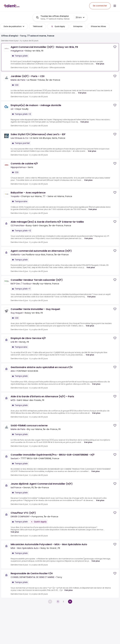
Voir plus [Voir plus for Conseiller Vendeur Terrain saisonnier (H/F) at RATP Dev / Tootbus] (91, 297)
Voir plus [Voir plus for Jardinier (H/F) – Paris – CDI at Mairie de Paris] (82, 93)
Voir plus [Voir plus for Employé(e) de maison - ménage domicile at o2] (85, 122)
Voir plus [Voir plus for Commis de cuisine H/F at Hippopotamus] (88, 180)
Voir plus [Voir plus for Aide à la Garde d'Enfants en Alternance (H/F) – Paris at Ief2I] (96, 413)
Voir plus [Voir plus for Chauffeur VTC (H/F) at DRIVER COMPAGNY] (15, 532)
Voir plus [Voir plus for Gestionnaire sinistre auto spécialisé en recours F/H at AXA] (96, 384)
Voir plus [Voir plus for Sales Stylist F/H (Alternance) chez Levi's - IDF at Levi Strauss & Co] (92, 151)
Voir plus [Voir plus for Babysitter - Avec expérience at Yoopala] (93, 209)
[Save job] (115, 47)
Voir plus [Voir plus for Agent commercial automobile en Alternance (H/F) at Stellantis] (91, 268)
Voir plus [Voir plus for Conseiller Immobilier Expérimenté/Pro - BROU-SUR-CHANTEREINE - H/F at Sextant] (95, 471)
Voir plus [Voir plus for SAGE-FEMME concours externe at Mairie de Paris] (88, 442)
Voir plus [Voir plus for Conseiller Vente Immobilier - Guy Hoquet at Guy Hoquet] (90, 326)
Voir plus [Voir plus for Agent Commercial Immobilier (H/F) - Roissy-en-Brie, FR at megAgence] (100, 64)
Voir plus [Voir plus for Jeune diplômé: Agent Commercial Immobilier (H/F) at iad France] (100, 500)
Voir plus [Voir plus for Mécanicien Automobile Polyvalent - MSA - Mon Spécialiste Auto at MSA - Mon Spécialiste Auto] (96, 561)
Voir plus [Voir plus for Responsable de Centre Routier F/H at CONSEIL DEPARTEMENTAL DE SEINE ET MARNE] (68, 590)
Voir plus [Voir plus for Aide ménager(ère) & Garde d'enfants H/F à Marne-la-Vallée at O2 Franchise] (88, 238)
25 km (80, 17)
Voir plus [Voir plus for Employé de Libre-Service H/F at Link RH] (90, 355)
